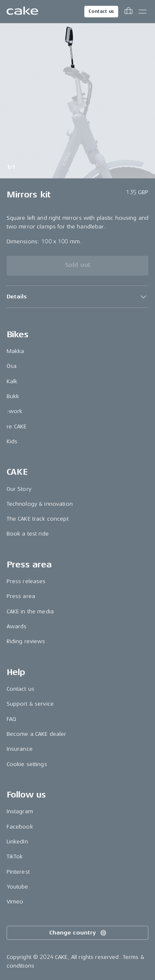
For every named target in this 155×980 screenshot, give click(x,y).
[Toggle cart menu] (129, 12)
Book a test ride (28, 534)
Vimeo (15, 902)
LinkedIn (17, 842)
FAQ (11, 719)
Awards (17, 626)
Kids (12, 441)
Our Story (19, 489)
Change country (78, 933)
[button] (78, 297)
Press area (21, 596)
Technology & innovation (40, 504)
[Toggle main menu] (143, 12)
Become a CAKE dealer (37, 734)
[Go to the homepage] (22, 12)
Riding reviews (26, 641)
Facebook (20, 827)
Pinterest (18, 872)
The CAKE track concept (38, 519)
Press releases (26, 581)
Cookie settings (27, 764)
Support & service (30, 704)
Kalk (12, 381)
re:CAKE (17, 426)
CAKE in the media (30, 611)
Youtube (18, 887)
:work (15, 411)
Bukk (13, 396)
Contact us (101, 11)
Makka (15, 351)
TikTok (15, 856)
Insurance (20, 749)
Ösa (12, 366)
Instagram (20, 811)
